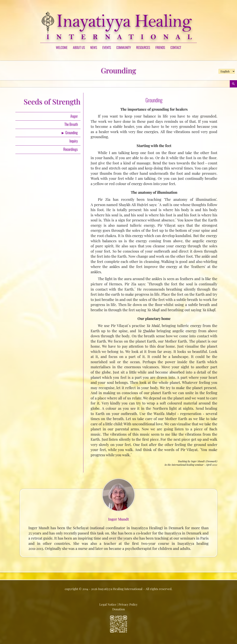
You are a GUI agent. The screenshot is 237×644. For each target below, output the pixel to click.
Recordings (71, 149)
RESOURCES (143, 47)
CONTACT (176, 47)
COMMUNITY (124, 47)
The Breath (71, 124)
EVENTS (107, 47)
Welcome (62, 47)
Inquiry (74, 141)
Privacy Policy (128, 604)
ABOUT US (79, 47)
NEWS (94, 47)
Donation (119, 609)
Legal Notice (108, 604)
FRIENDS (160, 47)
